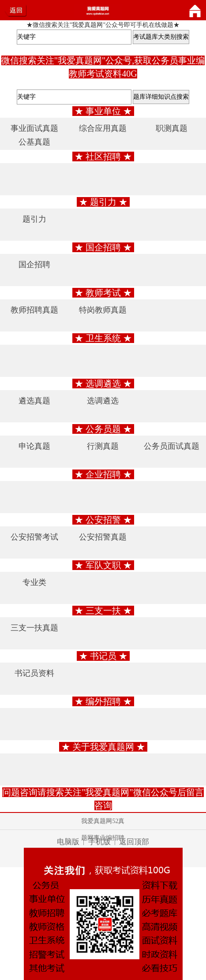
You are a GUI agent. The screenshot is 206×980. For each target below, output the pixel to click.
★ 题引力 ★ (103, 202)
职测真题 (172, 128)
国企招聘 (34, 265)
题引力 (34, 219)
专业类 (34, 582)
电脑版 (68, 842)
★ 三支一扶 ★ (103, 611)
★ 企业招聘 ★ (103, 474)
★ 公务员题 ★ (103, 429)
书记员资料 (34, 673)
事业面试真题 (34, 128)
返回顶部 (134, 842)
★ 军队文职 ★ (103, 565)
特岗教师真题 (103, 310)
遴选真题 (34, 401)
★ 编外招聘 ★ (103, 701)
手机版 (99, 842)
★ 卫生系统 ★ (103, 338)
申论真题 (34, 446)
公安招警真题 (103, 537)
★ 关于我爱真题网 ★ (103, 747)
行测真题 (103, 446)
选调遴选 (103, 401)
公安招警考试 (34, 537)
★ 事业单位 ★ (103, 111)
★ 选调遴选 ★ (103, 384)
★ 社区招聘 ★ (103, 157)
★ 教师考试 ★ (103, 293)
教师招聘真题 (34, 310)
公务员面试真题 (172, 446)
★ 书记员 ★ (103, 656)
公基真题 (34, 142)
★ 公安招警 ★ (103, 520)
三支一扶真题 (34, 628)
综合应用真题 (103, 128)
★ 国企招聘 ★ (103, 247)
